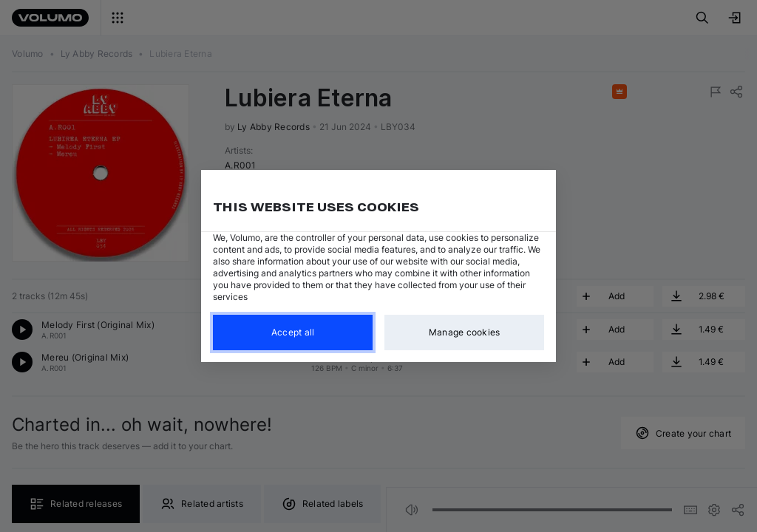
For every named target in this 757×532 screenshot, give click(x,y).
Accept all (293, 332)
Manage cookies (465, 332)
